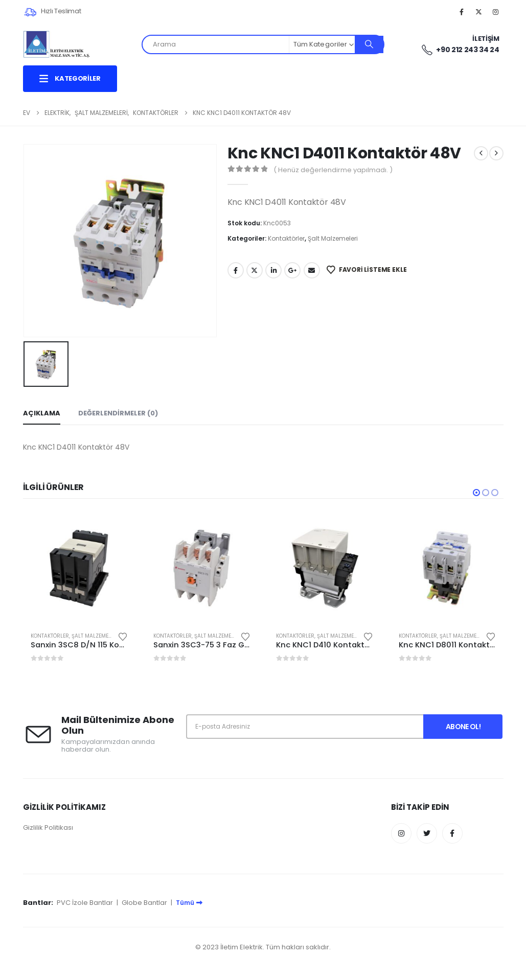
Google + (292, 270)
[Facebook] (462, 12)
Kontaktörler (286, 238)
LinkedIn (273, 270)
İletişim (486, 39)
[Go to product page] (79, 568)
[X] (478, 12)
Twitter (255, 270)
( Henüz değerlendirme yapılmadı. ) (333, 170)
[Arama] (369, 44)
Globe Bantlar (144, 903)
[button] (476, 493)
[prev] (481, 153)
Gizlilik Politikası (48, 827)
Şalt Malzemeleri (333, 238)
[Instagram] (496, 12)
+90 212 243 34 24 (460, 50)
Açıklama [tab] (42, 413)
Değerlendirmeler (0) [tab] (118, 413)
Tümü (189, 903)
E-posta (312, 270)
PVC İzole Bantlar (85, 903)
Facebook (236, 270)
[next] (496, 153)
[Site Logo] (57, 44)
